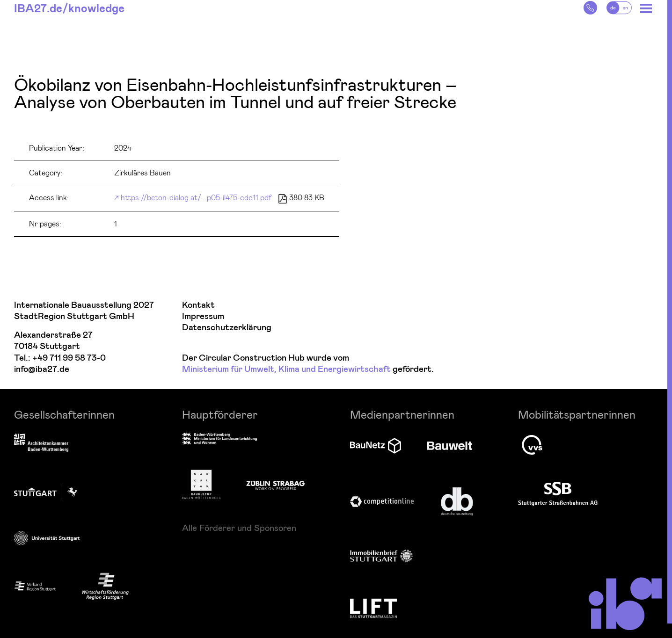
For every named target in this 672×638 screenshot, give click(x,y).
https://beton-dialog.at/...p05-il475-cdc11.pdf (196, 197)
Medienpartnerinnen (402, 414)
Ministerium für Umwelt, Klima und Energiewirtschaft (286, 369)
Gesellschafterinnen (64, 414)
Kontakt (198, 305)
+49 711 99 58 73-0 (69, 358)
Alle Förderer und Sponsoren (239, 528)
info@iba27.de (42, 369)
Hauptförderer (220, 414)
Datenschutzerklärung (227, 328)
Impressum (203, 316)
